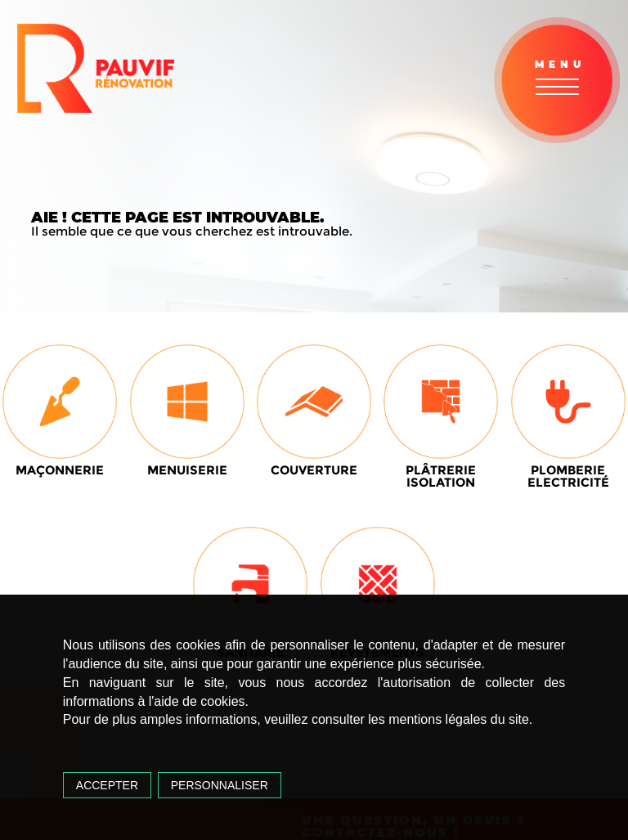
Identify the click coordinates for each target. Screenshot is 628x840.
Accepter (107, 785)
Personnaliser (220, 785)
